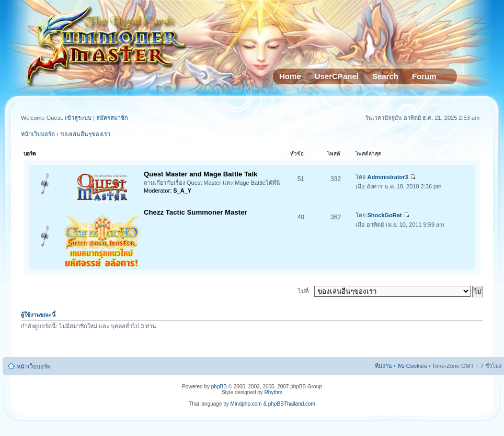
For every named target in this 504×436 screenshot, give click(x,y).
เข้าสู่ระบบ (79, 118)
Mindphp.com (246, 404)
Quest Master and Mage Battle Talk (201, 174)
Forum (424, 76)
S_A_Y (182, 191)
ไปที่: (304, 291)
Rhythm (273, 392)
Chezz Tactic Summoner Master (196, 212)
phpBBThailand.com (292, 404)
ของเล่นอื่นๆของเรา (85, 134)
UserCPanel (337, 76)
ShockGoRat (385, 215)
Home (290, 76)
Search (385, 76)
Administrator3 (388, 177)
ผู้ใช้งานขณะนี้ (38, 315)
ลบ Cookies (412, 366)
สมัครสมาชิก (112, 118)
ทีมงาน (383, 366)
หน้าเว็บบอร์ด (38, 134)
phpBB (219, 387)
